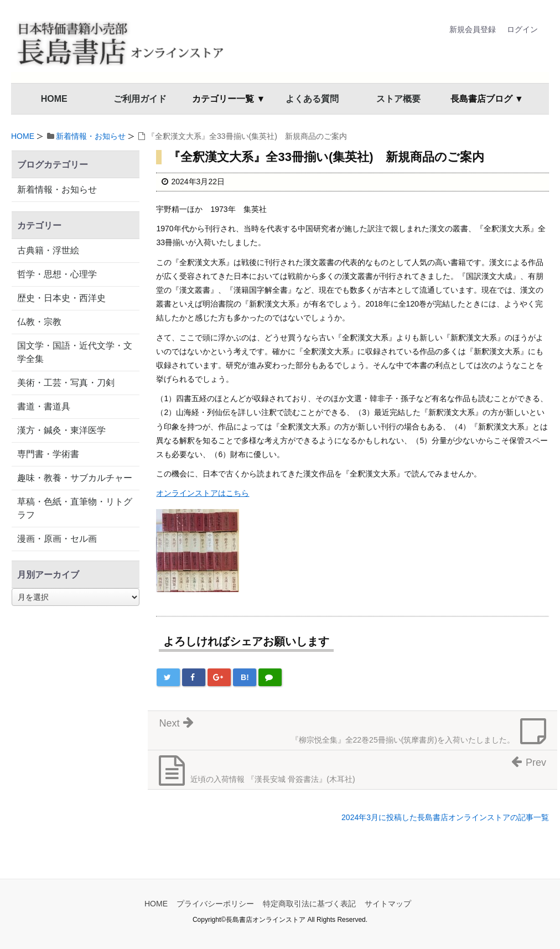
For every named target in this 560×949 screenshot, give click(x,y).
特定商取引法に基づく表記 (309, 904)
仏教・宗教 (39, 322)
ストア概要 (398, 99)
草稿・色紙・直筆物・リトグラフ (75, 508)
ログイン (522, 29)
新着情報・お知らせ (91, 136)
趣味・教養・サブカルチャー (75, 478)
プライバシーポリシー (215, 904)
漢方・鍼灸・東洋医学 (61, 430)
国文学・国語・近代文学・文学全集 (75, 352)
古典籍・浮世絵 (48, 250)
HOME (54, 99)
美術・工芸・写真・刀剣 (66, 383)
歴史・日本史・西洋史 (61, 298)
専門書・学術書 (48, 454)
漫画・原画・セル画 (57, 539)
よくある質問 (312, 99)
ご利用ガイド (140, 99)
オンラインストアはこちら (203, 493)
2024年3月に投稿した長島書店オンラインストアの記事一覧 (445, 817)
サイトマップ (388, 904)
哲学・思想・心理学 (57, 274)
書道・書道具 (44, 406)
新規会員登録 (473, 29)
